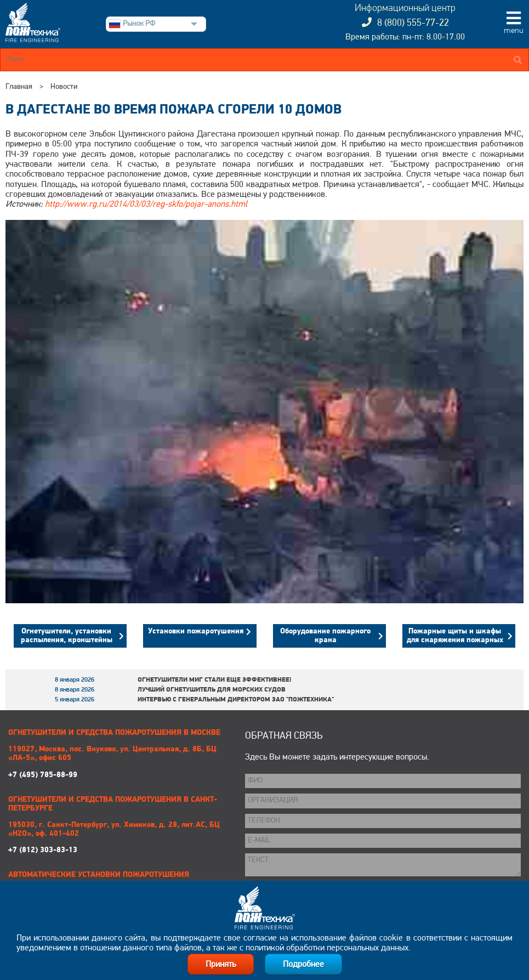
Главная (19, 87)
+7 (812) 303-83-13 (118, 838)
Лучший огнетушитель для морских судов (212, 690)
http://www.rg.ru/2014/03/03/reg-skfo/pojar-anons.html (146, 205)
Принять (221, 965)
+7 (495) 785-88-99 (118, 762)
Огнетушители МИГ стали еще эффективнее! (214, 680)
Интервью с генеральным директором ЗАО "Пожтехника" (236, 700)
